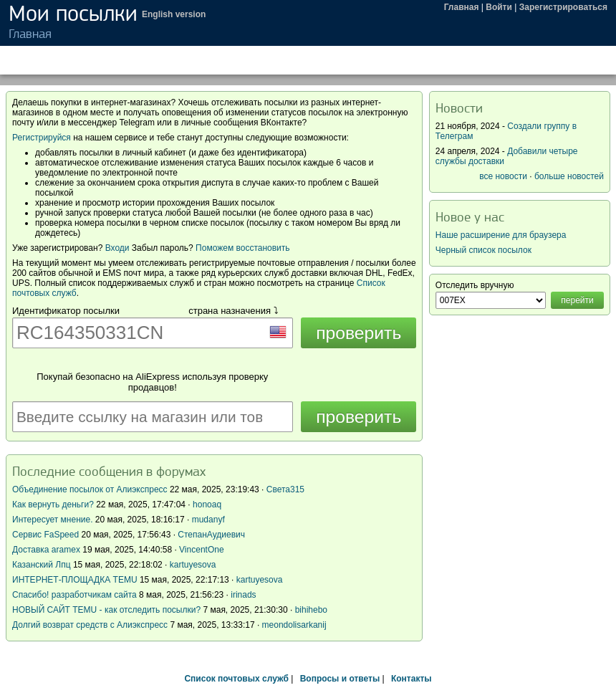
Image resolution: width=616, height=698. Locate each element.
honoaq (207, 505)
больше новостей (569, 176)
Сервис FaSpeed (45, 535)
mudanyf (208, 520)
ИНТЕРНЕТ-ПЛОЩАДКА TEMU (75, 580)
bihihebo (311, 610)
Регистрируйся (42, 138)
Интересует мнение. (53, 520)
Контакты (412, 679)
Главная (462, 7)
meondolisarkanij (294, 625)
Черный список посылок (483, 250)
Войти (499, 7)
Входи (117, 248)
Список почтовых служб (236, 679)
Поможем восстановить (242, 248)
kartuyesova (193, 565)
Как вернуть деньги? (53, 505)
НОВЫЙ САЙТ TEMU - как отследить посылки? (106, 610)
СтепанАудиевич (211, 535)
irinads (243, 595)
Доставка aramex (47, 550)
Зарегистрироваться (563, 7)
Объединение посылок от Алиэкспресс (90, 489)
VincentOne (202, 550)
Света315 (285, 489)
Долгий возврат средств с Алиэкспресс (90, 625)
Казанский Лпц (42, 565)
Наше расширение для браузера (501, 235)
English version (174, 14)
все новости (503, 176)
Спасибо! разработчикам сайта (74, 595)
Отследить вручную (475, 285)
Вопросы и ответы (340, 679)
